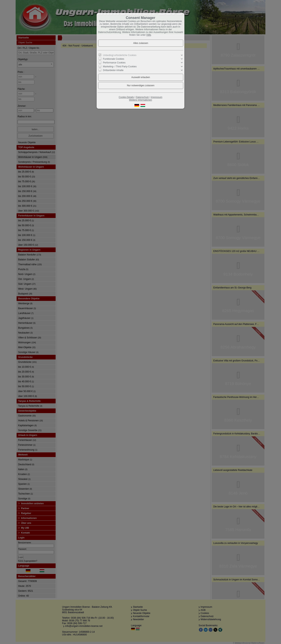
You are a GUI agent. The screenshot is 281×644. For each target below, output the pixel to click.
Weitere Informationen (140, 100)
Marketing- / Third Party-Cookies (120, 66)
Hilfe (149, 35)
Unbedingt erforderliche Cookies (120, 55)
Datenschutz (142, 97)
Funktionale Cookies (114, 59)
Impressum (156, 97)
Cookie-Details (126, 97)
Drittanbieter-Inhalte (113, 70)
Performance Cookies (114, 63)
